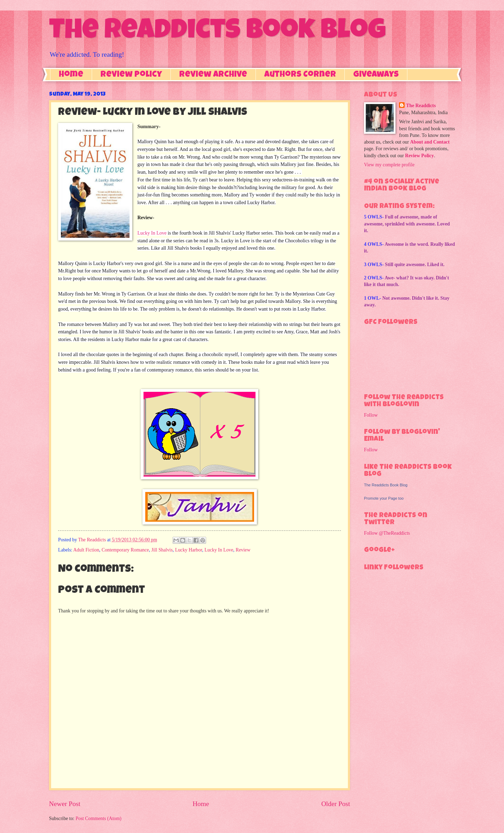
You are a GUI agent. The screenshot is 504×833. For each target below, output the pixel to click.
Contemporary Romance (125, 550)
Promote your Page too (384, 498)
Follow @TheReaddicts (387, 533)
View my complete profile (389, 165)
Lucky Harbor (188, 550)
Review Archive (213, 75)
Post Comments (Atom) (99, 818)
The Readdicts (421, 106)
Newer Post (65, 804)
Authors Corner (300, 75)
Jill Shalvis (162, 550)
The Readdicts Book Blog (217, 32)
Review (243, 550)
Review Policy (131, 75)
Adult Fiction (86, 550)
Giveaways (376, 75)
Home (71, 75)
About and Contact (430, 142)
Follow (371, 415)
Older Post (336, 804)
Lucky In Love (152, 233)
